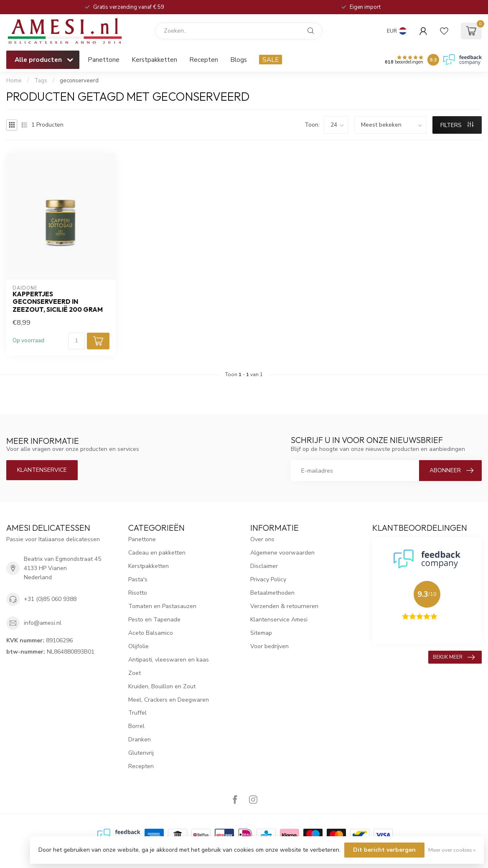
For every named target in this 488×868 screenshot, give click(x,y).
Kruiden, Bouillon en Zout (162, 686)
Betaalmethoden (272, 593)
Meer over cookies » (452, 850)
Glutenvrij (141, 753)
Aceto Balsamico (151, 633)
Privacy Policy (268, 579)
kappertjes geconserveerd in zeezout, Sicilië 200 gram (58, 302)
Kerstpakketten (154, 60)
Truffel (137, 713)
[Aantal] (76, 341)
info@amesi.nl (43, 623)
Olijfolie (139, 646)
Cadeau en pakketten (157, 553)
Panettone (104, 60)
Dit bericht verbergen (384, 850)
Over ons (262, 539)
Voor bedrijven (269, 646)
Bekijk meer (454, 657)
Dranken (140, 739)
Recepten (204, 60)
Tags (41, 81)
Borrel (136, 726)
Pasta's (138, 579)
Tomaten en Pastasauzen (162, 606)
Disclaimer (264, 566)
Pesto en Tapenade (154, 620)
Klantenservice (42, 470)
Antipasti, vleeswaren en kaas (169, 660)
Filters (457, 125)
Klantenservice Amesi (279, 620)
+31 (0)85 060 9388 (50, 599)
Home (14, 81)
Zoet (135, 673)
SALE (271, 60)
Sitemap (261, 633)
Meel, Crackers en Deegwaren (169, 700)
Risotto (138, 593)
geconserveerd (79, 81)
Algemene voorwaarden (282, 553)
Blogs (239, 60)
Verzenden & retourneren (284, 606)
